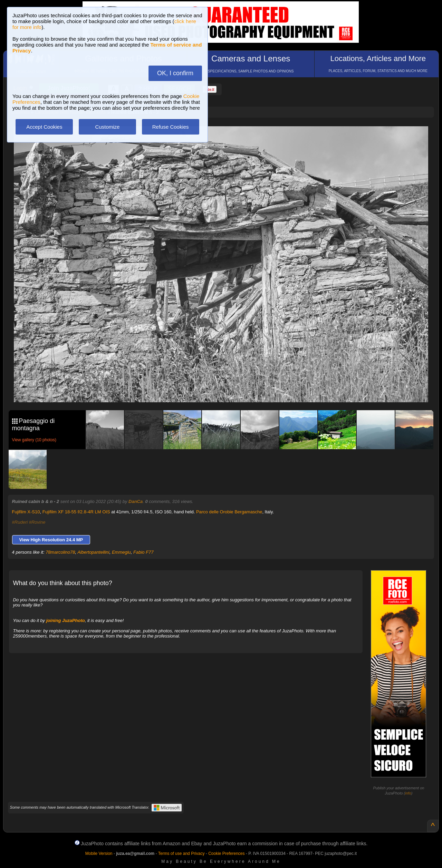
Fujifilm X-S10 (26, 512)
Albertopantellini (93, 552)
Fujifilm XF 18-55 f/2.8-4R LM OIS (76, 512)
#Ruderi (20, 522)
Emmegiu (121, 552)
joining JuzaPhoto (66, 620)
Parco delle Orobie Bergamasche (229, 512)
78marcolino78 (60, 552)
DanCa (136, 501)
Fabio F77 (143, 552)
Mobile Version (99, 854)
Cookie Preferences (226, 854)
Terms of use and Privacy (181, 854)
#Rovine (37, 522)
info (408, 793)
